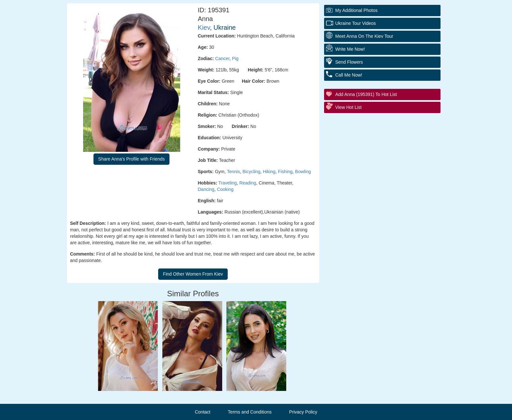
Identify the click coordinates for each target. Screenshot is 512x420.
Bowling (303, 172)
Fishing (285, 172)
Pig (235, 58)
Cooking (225, 189)
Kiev (204, 27)
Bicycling (251, 172)
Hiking (269, 172)
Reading (248, 183)
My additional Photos (357, 10)
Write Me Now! (350, 49)
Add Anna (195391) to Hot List (366, 94)
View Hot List (349, 107)
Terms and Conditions (250, 412)
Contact (202, 412)
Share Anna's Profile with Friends (132, 159)
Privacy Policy (303, 412)
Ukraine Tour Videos (356, 23)
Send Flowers (349, 62)
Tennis (233, 172)
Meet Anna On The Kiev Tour (364, 36)
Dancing (206, 189)
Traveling (228, 183)
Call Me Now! (349, 75)
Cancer (222, 58)
